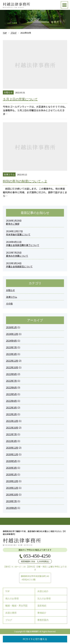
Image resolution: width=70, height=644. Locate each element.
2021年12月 (12, 421)
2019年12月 (12, 481)
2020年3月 (11, 468)
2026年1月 (11, 327)
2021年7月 (11, 434)
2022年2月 (11, 414)
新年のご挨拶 (13, 224)
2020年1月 (11, 474)
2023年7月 (11, 347)
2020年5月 (11, 461)
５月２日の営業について (20, 99)
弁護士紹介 (43, 591)
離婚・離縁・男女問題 (16, 606)
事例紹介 (42, 613)
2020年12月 (12, 448)
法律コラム (12, 297)
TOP (5, 33)
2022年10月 (12, 367)
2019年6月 (11, 508)
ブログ (14, 33)
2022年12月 (12, 361)
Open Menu (64, 5)
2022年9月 (11, 374)
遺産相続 (42, 606)
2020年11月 (12, 454)
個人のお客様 (12, 599)
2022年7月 (11, 381)
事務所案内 (43, 620)
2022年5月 (11, 394)
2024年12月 (12, 334)
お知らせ (10, 290)
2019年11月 (12, 488)
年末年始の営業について (18, 234)
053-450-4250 (37, 556)
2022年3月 (11, 408)
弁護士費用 (11, 613)
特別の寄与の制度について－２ (25, 181)
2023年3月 (11, 354)
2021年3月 (11, 441)
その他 (9, 304)
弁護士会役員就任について (19, 266)
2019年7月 (11, 501)
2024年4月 (11, 341)
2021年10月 (12, 428)
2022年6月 (11, 387)
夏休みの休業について (17, 256)
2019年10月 (12, 494)
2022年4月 (11, 401)
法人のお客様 (44, 599)
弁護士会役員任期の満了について (23, 245)
